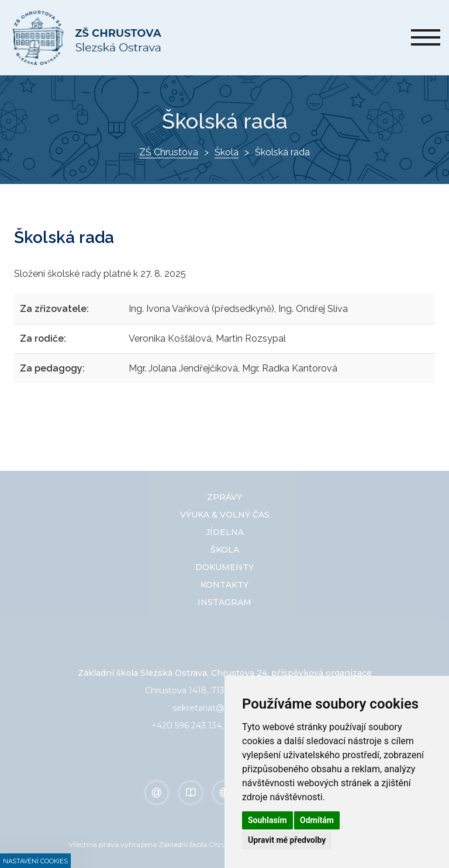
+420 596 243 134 (186, 725)
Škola (227, 152)
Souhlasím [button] (267, 820)
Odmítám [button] (317, 820)
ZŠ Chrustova (169, 152)
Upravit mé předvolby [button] (287, 840)
